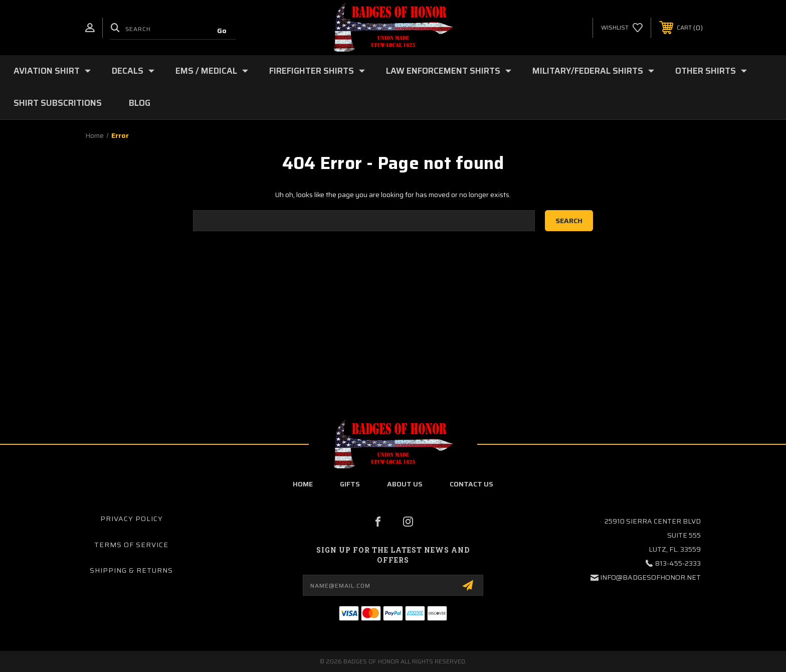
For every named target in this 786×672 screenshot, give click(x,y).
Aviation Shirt (52, 71)
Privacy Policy (132, 519)
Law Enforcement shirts (449, 71)
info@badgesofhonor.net (650, 577)
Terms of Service (131, 545)
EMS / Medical (212, 71)
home (303, 484)
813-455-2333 (678, 563)
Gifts (350, 484)
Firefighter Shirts (317, 71)
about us (405, 484)
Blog (140, 103)
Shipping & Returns (131, 570)
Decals (133, 71)
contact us (471, 484)
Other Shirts (711, 71)
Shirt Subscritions (58, 103)
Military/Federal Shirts (593, 71)
